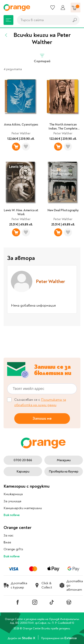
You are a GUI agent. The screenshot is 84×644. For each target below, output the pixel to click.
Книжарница (13, 494)
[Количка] (76, 8)
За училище (12, 501)
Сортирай (42, 58)
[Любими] (53, 8)
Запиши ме (42, 418)
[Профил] (63, 8)
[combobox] (42, 20)
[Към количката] (76, 8)
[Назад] (6, 35)
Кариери (23, 472)
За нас (8, 535)
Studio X (29, 638)
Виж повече (12, 515)
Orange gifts (13, 549)
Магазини (64, 460)
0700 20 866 (23, 460)
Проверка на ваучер (64, 472)
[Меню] (8, 20)
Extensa (70, 638)
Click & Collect (43, 585)
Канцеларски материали (23, 508)
